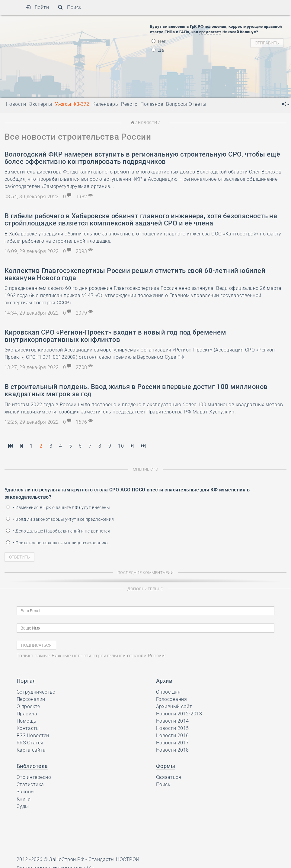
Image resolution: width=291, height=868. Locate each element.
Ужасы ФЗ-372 (72, 104)
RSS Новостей (33, 735)
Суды (23, 806)
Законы (26, 792)
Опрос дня (168, 692)
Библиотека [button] (32, 766)
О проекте (28, 706)
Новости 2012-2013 (179, 714)
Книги (24, 799)
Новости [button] (16, 104)
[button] (286, 104)
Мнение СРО (146, 469)
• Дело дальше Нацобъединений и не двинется (58, 531)
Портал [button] (26, 681)
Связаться (169, 777)
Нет (159, 41)
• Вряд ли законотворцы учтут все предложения (60, 519)
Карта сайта (31, 750)
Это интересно (34, 777)
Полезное (152, 104)
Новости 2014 (173, 721)
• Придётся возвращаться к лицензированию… (58, 543)
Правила (27, 714)
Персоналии (31, 699)
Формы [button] (166, 766)
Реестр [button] (129, 104)
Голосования (171, 699)
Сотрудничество (36, 692)
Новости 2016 (173, 735)
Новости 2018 (173, 750)
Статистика (30, 784)
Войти (37, 7)
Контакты (28, 728)
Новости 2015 (173, 728)
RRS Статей (30, 743)
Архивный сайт (174, 706)
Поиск (70, 7)
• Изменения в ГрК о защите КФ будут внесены (58, 507)
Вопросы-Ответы (186, 104)
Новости (147, 123)
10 (121, 446)
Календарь (105, 104)
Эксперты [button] (40, 104)
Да (158, 50)
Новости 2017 (173, 743)
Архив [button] (164, 681)
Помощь (27, 721)
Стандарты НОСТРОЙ (114, 859)
